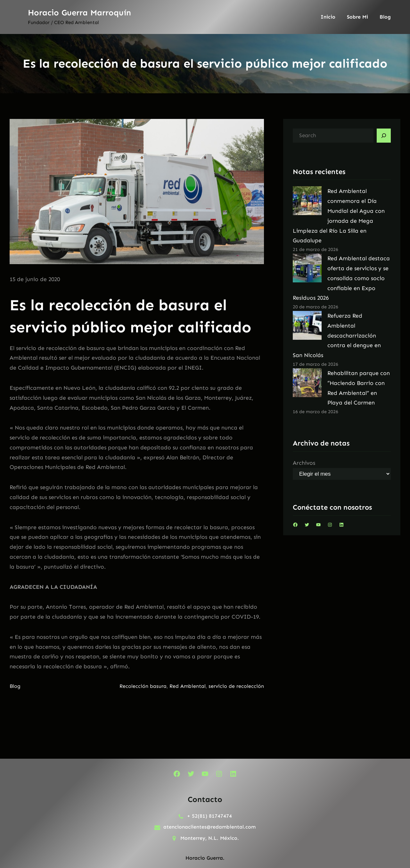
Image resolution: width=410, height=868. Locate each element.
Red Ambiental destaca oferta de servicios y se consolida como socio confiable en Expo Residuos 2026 (341, 278)
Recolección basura (143, 686)
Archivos (304, 463)
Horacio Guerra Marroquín (79, 13)
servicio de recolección (236, 686)
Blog (15, 686)
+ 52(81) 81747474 (209, 816)
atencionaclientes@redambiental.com (209, 827)
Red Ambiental (188, 686)
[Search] (384, 136)
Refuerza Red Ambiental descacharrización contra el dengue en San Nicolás (337, 335)
